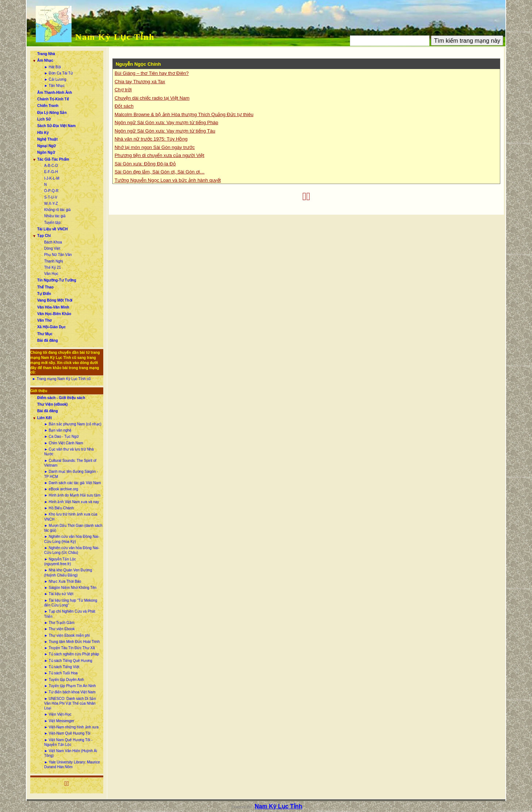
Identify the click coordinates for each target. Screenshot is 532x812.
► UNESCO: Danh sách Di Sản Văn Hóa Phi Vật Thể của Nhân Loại (70, 704)
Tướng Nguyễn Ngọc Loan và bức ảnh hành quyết (168, 180)
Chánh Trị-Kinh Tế (53, 99)
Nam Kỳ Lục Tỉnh (115, 37)
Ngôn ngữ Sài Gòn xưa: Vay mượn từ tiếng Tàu (165, 131)
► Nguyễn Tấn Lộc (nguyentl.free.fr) (60, 562)
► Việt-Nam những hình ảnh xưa (71, 727)
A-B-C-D (51, 166)
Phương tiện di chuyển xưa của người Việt (159, 155)
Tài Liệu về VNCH (53, 229)
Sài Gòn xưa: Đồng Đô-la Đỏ (145, 164)
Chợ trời (123, 90)
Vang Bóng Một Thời (55, 300)
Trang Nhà (46, 54)
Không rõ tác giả (57, 210)
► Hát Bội (53, 67)
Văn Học (51, 274)
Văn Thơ (44, 320)
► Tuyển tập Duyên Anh (64, 680)
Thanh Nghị (54, 261)
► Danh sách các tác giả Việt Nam (73, 483)
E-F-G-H (51, 172)
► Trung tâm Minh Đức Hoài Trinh (72, 642)
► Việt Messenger (59, 721)
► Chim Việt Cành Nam (64, 443)
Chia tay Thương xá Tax (140, 82)
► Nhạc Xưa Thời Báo (63, 581)
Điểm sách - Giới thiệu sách (61, 398)
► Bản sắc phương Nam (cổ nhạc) (73, 424)
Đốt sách (124, 106)
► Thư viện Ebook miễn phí (67, 635)
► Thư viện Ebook (59, 629)
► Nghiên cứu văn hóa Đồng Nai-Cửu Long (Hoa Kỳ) (72, 539)
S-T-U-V (51, 197)
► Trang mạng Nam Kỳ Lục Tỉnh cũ (61, 379)
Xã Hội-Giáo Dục (51, 327)
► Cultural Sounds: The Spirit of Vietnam (70, 463)
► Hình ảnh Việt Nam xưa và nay (72, 502)
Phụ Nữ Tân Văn (58, 255)
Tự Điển (44, 294)
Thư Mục (45, 334)
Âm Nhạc (45, 60)
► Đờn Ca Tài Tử (59, 73)
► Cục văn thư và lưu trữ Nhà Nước (69, 452)
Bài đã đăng (48, 340)
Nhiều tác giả (55, 216)
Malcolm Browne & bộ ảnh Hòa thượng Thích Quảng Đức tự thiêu (184, 114)
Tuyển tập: (53, 223)
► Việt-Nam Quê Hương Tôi (67, 733)
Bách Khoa (53, 242)
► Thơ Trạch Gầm (59, 623)
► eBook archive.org (61, 489)
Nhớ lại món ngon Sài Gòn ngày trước (155, 147)
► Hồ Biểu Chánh (59, 508)
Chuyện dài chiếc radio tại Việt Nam (152, 98)
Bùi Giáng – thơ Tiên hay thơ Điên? (152, 73)
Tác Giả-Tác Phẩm (53, 159)
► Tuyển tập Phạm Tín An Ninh (70, 686)
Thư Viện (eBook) (52, 404)
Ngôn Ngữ (46, 152)
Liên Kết (45, 418)
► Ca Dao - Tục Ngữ (61, 436)
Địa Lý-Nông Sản (52, 113)
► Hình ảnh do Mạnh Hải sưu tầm (72, 495)
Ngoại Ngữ (47, 146)
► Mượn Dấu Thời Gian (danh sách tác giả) (73, 528)
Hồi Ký (43, 133)
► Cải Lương (55, 79)
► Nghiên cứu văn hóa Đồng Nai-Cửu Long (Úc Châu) (72, 550)
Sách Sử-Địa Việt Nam (56, 126)
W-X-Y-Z (51, 204)
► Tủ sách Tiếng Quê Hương (68, 661)
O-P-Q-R (51, 191)
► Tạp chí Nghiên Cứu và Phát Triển (70, 614)
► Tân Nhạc (54, 86)
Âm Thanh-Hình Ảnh (55, 93)
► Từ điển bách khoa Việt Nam (70, 692)
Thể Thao (45, 287)
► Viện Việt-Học (58, 714)
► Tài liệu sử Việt (59, 594)
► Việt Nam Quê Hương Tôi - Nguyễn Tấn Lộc (68, 742)
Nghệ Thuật (47, 139)
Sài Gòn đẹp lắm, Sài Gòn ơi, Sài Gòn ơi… (160, 172)
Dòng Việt (52, 248)
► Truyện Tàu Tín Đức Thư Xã (70, 648)
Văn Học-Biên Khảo (54, 314)
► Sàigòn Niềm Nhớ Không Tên (70, 588)
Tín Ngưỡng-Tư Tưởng (57, 280)
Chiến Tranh (48, 106)
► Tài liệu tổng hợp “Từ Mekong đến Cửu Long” (71, 603)
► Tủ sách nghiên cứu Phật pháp (72, 654)
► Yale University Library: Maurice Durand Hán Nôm (72, 765)
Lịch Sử (44, 119)
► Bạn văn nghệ (58, 430)
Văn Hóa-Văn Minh (53, 307)
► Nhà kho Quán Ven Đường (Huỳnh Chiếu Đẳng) (68, 572)
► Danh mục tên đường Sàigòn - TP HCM (71, 474)
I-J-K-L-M (52, 178)
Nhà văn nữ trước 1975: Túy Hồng (151, 139)
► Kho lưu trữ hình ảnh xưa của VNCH (71, 517)
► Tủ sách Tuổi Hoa (61, 673)
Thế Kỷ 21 (53, 267)
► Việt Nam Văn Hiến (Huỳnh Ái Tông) (71, 753)
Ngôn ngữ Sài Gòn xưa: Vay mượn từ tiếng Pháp (166, 122)
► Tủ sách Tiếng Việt (62, 667)
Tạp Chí (44, 236)
